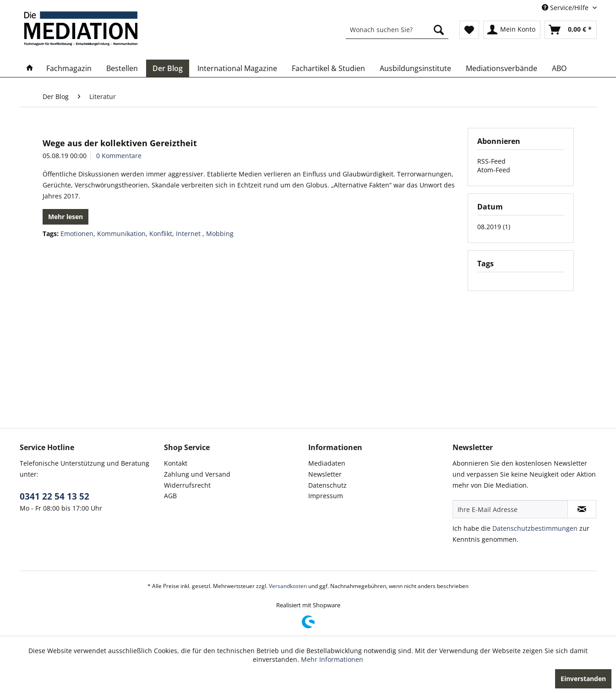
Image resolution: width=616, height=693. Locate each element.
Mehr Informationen (332, 659)
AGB (170, 496)
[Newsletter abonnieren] (582, 509)
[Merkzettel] (469, 30)
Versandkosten (288, 586)
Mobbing (220, 234)
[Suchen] (439, 30)
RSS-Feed (491, 161)
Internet (189, 234)
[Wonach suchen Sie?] (397, 30)
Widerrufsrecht (187, 485)
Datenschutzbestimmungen (535, 528)
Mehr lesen (65, 217)
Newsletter (325, 474)
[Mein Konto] (512, 30)
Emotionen (77, 234)
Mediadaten (327, 463)
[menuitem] (397, 30)
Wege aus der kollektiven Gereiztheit (120, 143)
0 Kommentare (119, 156)
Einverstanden (583, 679)
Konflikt (161, 234)
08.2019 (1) (494, 227)
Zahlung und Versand (197, 474)
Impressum (326, 496)
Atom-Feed (494, 170)
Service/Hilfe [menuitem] (566, 8)
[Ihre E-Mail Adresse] (510, 509)
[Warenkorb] (571, 30)
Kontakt (176, 463)
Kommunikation (121, 234)
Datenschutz (327, 485)
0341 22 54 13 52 (55, 496)
